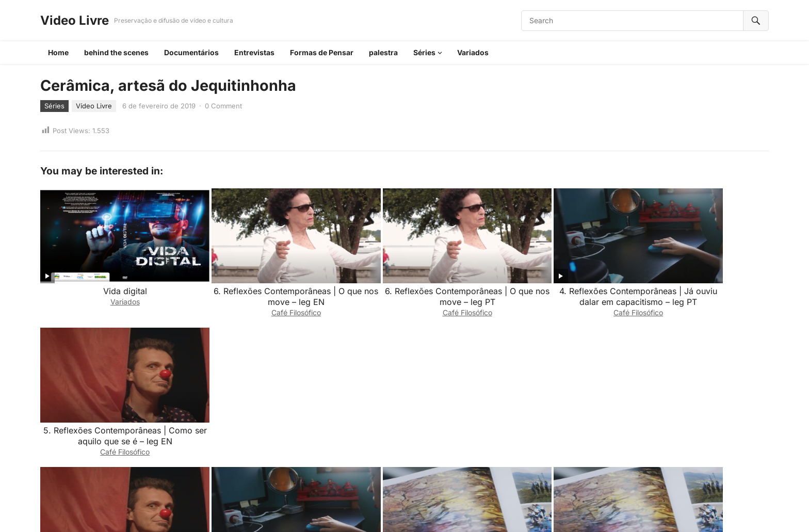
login (133, 467)
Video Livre (75, 20)
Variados (473, 52)
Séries (424, 52)
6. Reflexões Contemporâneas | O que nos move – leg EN (258, 283)
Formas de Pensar (322, 52)
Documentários (191, 52)
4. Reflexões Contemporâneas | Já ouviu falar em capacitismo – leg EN (258, 408)
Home (58, 52)
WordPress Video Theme (415, 511)
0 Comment (223, 106)
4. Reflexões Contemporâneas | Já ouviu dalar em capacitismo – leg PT (551, 283)
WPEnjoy (474, 511)
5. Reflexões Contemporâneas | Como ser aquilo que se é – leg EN (697, 283)
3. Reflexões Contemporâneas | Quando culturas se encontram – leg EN (551, 413)
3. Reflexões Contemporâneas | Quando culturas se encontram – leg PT (404, 413)
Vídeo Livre (94, 106)
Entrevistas (254, 52)
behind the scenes (116, 52)
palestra (383, 52)
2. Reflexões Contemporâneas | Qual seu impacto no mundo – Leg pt (697, 408)
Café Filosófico (258, 299)
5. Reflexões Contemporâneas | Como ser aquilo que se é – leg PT (112, 408)
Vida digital (112, 277)
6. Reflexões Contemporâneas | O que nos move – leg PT (405, 283)
